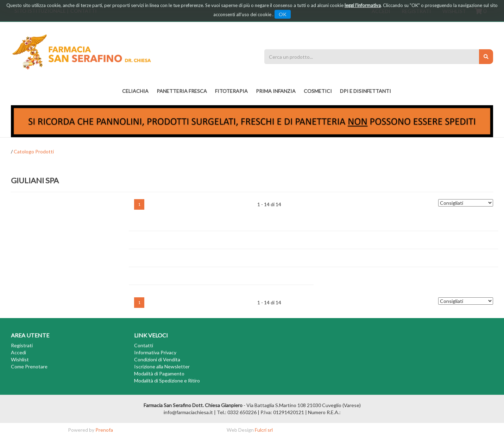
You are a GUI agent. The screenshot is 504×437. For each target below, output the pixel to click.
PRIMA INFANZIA (276, 91)
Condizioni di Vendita (157, 359)
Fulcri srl (264, 430)
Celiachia (135, 91)
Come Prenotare (29, 366)
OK (283, 14)
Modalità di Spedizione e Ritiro (167, 381)
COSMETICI (318, 91)
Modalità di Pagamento (159, 373)
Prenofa (104, 430)
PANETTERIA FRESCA (182, 91)
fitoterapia (231, 91)
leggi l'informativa (363, 5)
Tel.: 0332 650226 (237, 412)
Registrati (22, 345)
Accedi (18, 352)
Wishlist (20, 359)
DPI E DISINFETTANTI (366, 91)
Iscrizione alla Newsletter (162, 366)
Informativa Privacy (155, 352)
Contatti (144, 345)
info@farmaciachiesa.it (188, 412)
